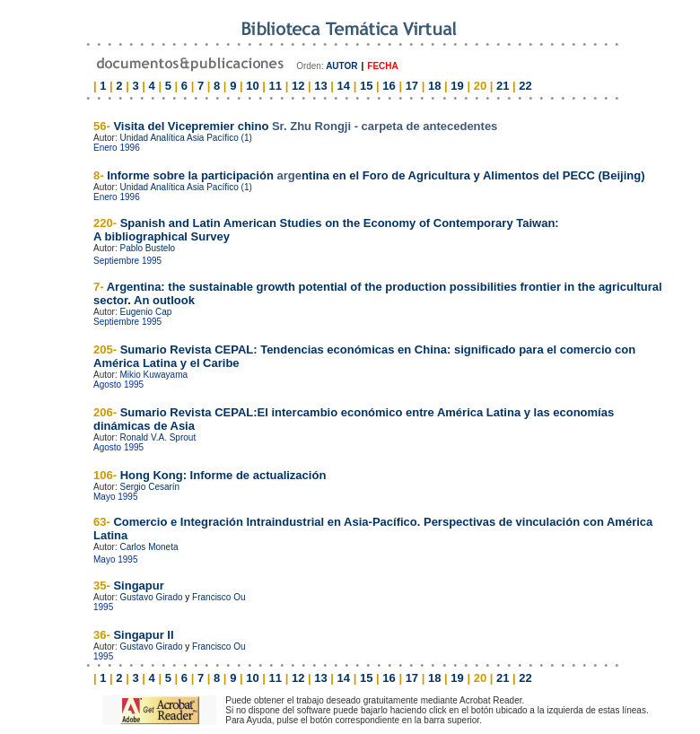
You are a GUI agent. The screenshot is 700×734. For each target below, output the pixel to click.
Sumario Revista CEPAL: (187, 412)
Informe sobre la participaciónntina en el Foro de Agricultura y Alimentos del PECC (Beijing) (376, 175)
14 (344, 86)
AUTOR (341, 66)
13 (320, 86)
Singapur (138, 585)
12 (298, 86)
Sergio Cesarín (149, 487)
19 (457, 86)
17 (412, 86)
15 (366, 86)
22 (525, 86)
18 (434, 86)
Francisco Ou (219, 597)
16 (389, 86)
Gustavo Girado (151, 597)
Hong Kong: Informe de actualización (221, 475)
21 (503, 86)
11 (276, 86)
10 (252, 86)
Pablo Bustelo (147, 248)
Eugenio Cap (145, 312)
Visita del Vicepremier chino (305, 126)
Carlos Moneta (149, 547)
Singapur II (143, 635)
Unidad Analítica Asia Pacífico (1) (185, 138)
